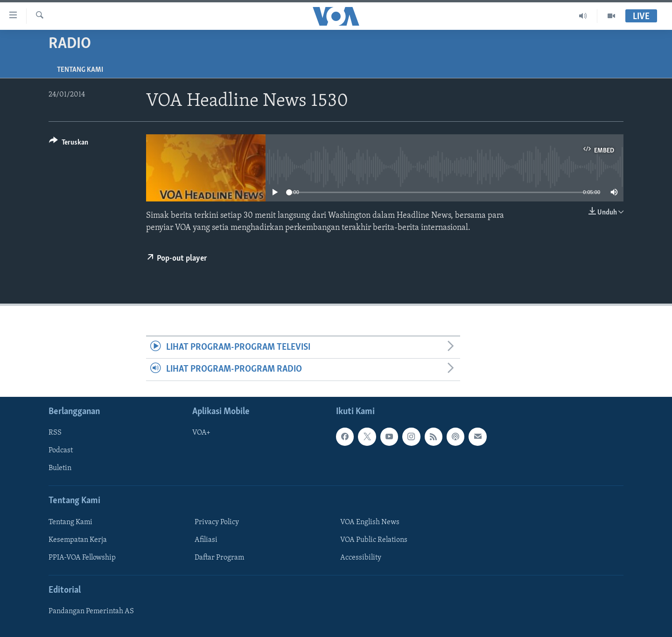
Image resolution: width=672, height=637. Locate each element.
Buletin (60, 468)
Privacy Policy (217, 522)
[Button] (69, 144)
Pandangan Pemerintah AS (91, 611)
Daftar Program (219, 558)
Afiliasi (206, 540)
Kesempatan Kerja (78, 540)
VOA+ (201, 433)
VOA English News (370, 522)
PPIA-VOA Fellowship (82, 558)
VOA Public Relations (374, 540)
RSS (55, 433)
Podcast (61, 450)
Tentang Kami (80, 70)
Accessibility (361, 558)
